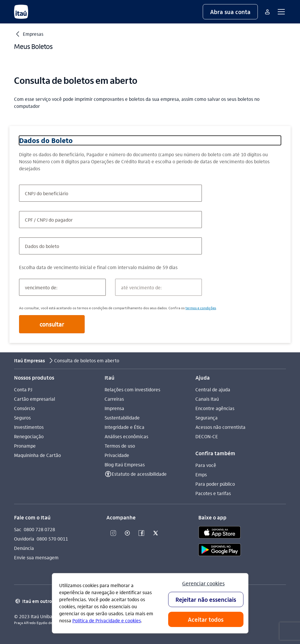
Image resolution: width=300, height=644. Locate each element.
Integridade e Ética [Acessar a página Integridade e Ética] (125, 427)
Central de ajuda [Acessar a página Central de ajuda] (213, 389)
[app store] (220, 533)
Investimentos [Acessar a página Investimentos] (29, 427)
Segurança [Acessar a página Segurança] (207, 418)
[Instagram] (113, 533)
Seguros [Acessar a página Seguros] (22, 418)
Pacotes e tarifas (213, 493)
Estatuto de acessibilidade (139, 474)
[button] (230, 12)
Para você (206, 465)
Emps (201, 474)
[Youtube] (127, 533)
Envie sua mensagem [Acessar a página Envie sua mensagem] (36, 557)
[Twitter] (156, 533)
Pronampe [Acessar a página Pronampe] (25, 446)
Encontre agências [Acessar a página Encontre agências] (215, 408)
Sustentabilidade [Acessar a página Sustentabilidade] (122, 418)
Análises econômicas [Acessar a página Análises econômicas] (126, 436)
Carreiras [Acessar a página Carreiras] (114, 399)
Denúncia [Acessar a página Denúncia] (24, 548)
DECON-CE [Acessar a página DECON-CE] (207, 436)
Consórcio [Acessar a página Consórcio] (24, 408)
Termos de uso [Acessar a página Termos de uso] (120, 446)
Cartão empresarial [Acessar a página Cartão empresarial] (35, 399)
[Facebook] (142, 533)
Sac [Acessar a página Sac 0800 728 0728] (18, 529)
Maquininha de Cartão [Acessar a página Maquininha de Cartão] (37, 455)
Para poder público (215, 484)
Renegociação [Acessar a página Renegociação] (29, 436)
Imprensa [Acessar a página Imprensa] (114, 408)
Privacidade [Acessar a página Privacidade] (117, 455)
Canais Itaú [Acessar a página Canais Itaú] (207, 399)
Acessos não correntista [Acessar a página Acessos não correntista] (220, 427)
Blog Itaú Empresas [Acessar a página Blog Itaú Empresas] (125, 464)
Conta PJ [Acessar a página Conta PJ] (23, 389)
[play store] (220, 551)
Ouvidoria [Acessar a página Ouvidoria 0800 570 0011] (24, 539)
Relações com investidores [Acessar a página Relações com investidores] (132, 389)
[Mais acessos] (267, 12)
